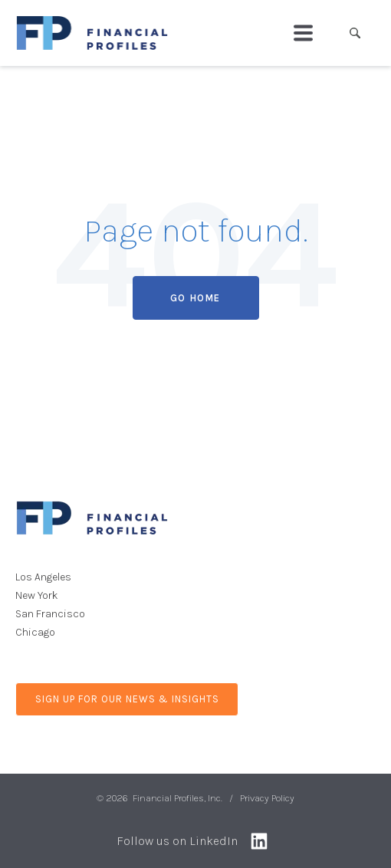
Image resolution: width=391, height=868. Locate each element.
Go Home (195, 298)
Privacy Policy (267, 798)
